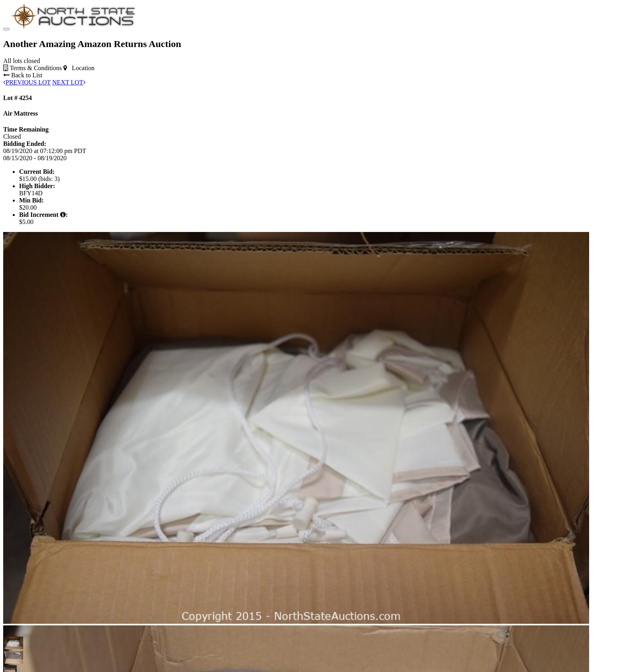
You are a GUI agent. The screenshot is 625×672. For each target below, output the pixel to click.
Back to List (23, 75)
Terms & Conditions (32, 68)
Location (79, 68)
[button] (10, 643)
